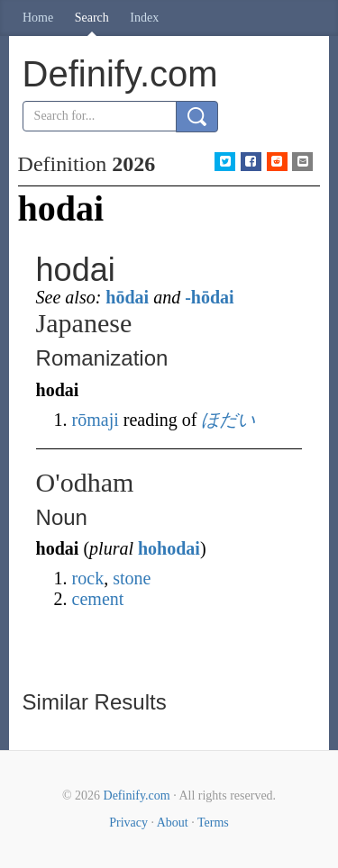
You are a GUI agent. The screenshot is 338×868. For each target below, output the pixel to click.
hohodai (169, 548)
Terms (213, 823)
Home (38, 18)
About (173, 823)
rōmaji (96, 420)
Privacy (128, 823)
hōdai (127, 297)
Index (144, 18)
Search (92, 18)
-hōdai (209, 297)
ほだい (228, 420)
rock (88, 578)
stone (132, 578)
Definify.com (137, 796)
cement (98, 599)
